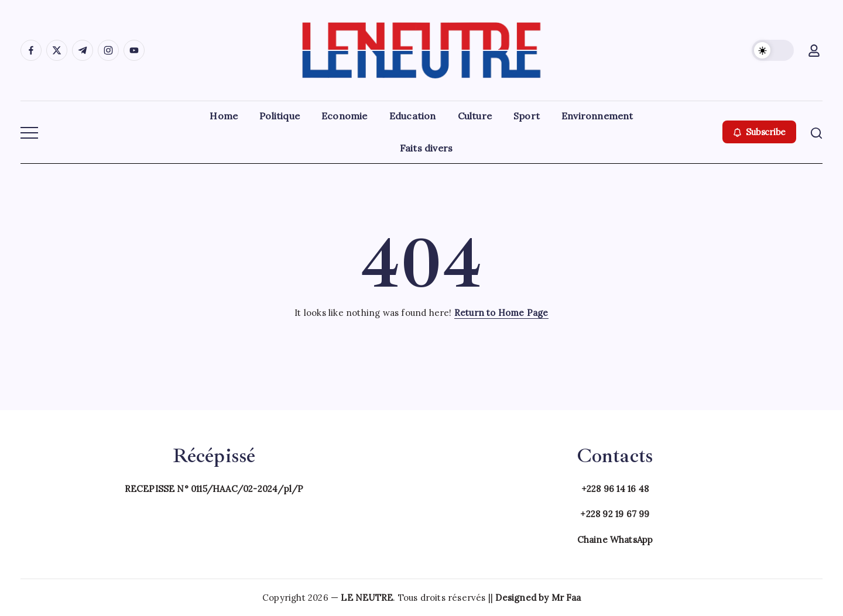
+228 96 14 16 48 (615, 489)
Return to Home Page (501, 313)
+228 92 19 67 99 (615, 514)
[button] (773, 50)
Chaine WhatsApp (615, 540)
